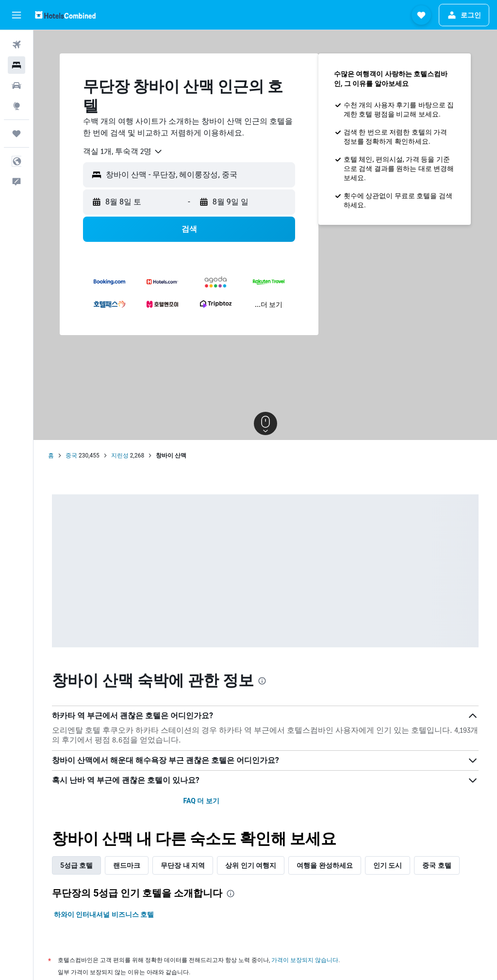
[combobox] (123, 152)
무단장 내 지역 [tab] (183, 865)
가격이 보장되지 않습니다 (305, 960)
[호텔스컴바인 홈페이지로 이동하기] (65, 15)
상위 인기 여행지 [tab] (251, 865)
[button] (17, 15)
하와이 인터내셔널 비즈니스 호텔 (104, 914)
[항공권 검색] (17, 45)
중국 (71, 456)
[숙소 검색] (17, 65)
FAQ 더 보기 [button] (201, 801)
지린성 (120, 456)
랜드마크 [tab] (127, 865)
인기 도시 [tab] (388, 865)
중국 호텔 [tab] (437, 865)
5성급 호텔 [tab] (76, 865)
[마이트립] (17, 134)
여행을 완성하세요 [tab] (324, 865)
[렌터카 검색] (17, 85)
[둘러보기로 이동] (17, 106)
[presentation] (262, 681)
